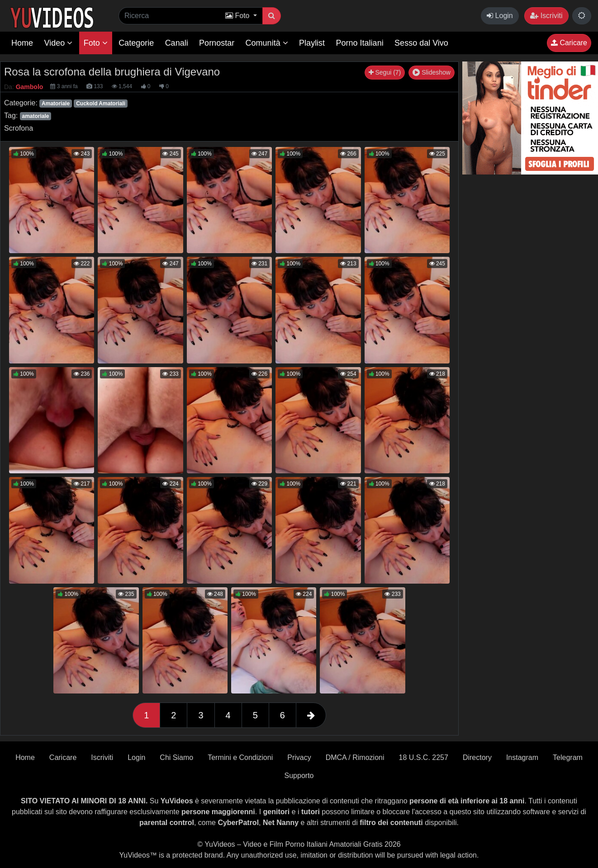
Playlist (312, 43)
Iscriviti (546, 16)
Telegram (568, 757)
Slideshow (432, 72)
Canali (177, 43)
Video (58, 43)
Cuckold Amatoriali (101, 104)
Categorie (136, 43)
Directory (477, 757)
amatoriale (35, 116)
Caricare (569, 43)
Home (22, 43)
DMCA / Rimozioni (355, 757)
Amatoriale (56, 104)
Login (500, 16)
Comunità (267, 43)
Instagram (522, 757)
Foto (96, 43)
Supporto (299, 776)
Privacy (299, 757)
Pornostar (217, 43)
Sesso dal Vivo (421, 43)
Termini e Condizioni (240, 757)
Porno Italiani (360, 43)
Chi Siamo (176, 757)
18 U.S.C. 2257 (423, 757)
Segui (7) (385, 72)
